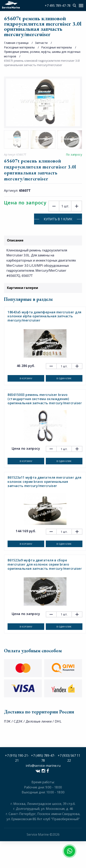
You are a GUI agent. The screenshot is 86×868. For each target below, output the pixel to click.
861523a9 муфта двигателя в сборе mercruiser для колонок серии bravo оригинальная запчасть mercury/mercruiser (45, 564)
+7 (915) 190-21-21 (17, 758)
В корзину (26, 378)
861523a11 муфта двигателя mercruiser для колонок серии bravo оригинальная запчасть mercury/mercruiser (44, 482)
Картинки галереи (43, 288)
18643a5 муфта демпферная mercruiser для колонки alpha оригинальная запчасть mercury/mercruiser (44, 316)
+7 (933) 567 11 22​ (69, 758)
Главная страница (16, 43)
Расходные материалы (19, 47)
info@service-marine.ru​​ (43, 766)
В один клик (64, 378)
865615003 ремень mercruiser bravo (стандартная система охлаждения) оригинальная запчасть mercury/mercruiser (45, 399)
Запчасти (41, 43)
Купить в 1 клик (58, 219)
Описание (43, 240)
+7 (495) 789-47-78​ (43, 758)
